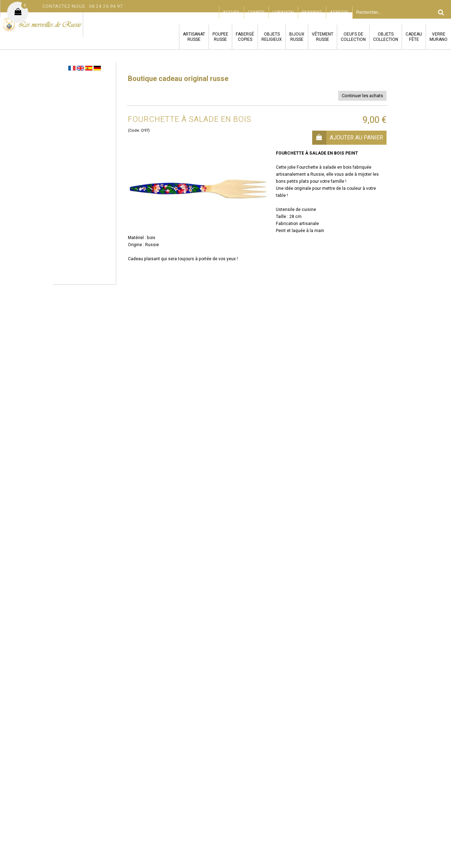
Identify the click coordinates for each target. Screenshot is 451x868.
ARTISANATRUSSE (194, 37)
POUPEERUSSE (220, 37)
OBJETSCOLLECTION (386, 37)
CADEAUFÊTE (414, 37)
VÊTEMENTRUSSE (323, 37)
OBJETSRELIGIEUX (272, 37)
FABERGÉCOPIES (245, 37)
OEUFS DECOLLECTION (353, 37)
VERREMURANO (438, 37)
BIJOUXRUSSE (297, 37)
